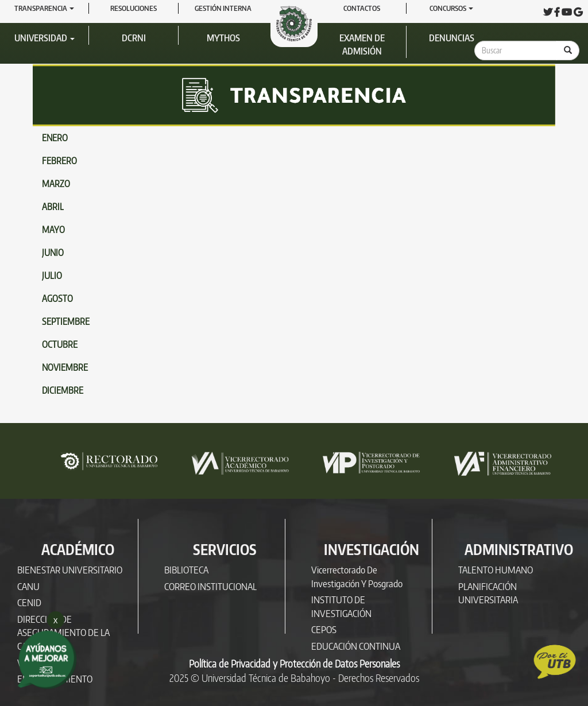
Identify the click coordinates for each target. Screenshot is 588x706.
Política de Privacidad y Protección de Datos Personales (294, 664)
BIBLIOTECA (186, 570)
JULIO (52, 276)
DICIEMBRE (63, 390)
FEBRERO (59, 161)
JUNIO (53, 253)
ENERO (55, 138)
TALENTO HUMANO (496, 570)
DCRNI (134, 38)
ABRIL (53, 207)
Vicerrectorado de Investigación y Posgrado (357, 577)
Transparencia (44, 8)
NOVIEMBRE (65, 367)
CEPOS (324, 629)
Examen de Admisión (362, 44)
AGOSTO (57, 298)
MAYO (53, 230)
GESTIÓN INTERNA (223, 8)
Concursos (451, 8)
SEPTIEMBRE (66, 321)
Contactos (362, 8)
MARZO (56, 184)
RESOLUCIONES (134, 8)
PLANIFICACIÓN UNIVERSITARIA (488, 593)
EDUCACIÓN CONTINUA (356, 646)
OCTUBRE (60, 344)
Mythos (223, 38)
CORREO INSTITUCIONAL (210, 586)
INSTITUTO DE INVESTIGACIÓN (341, 606)
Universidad (45, 38)
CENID (29, 602)
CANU (28, 586)
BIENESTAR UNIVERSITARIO (70, 570)
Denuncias (452, 38)
